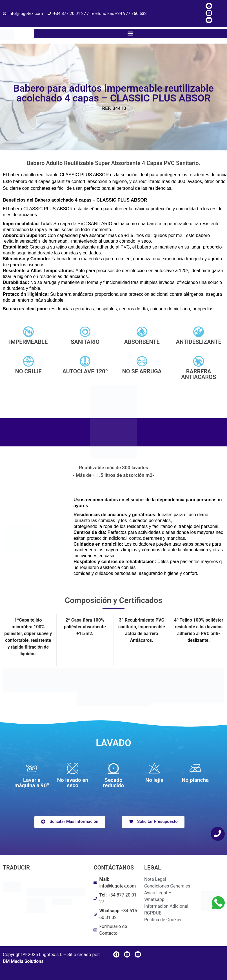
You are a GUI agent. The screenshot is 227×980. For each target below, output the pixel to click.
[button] (131, 33)
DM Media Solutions (23, 961)
